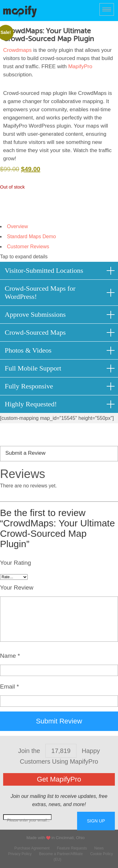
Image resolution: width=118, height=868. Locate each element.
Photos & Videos (28, 350)
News (99, 848)
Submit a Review (25, 453)
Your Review (17, 588)
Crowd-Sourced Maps (35, 332)
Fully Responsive (29, 386)
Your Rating (16, 563)
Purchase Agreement (32, 848)
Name (10, 656)
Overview (17, 226)
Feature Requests (72, 848)
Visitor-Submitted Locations (44, 270)
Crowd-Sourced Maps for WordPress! (40, 292)
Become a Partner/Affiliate (61, 854)
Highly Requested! (31, 404)
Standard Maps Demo (31, 236)
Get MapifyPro (59, 779)
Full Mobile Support (33, 368)
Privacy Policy (20, 854)
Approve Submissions (35, 314)
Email (9, 687)
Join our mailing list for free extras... (40, 820)
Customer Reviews (28, 247)
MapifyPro (20, 11)
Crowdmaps (17, 50)
